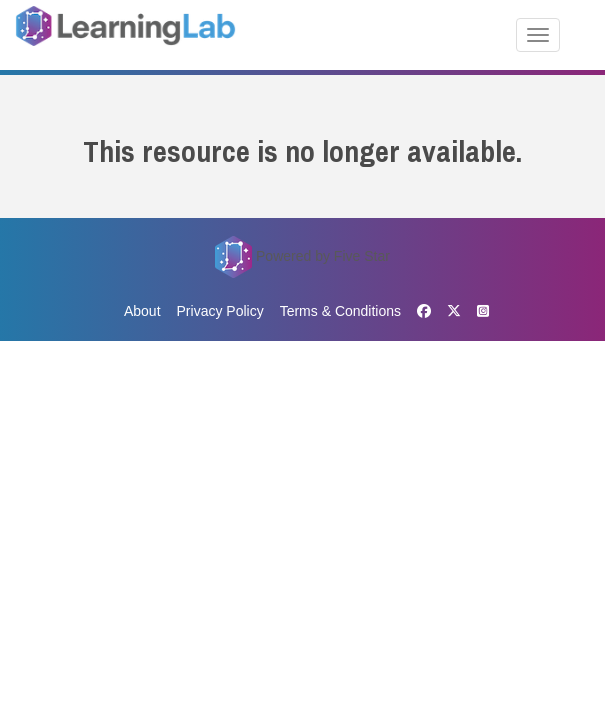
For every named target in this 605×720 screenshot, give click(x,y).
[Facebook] (424, 311)
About (142, 311)
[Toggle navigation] (538, 35)
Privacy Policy (220, 311)
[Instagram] (479, 311)
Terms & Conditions (340, 311)
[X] (454, 311)
